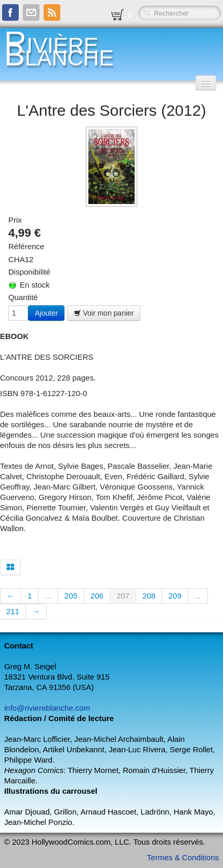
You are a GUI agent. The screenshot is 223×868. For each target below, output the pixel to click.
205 (71, 596)
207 (123, 596)
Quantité (23, 297)
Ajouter (46, 313)
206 (97, 596)
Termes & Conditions (183, 857)
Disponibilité (29, 272)
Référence (26, 246)
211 (13, 611)
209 (175, 596)
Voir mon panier (104, 313)
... (48, 596)
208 (149, 596)
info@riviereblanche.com (47, 708)
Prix (15, 220)
